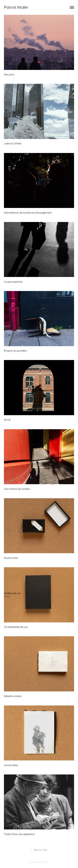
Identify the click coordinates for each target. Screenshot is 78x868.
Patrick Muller (16, 7)
